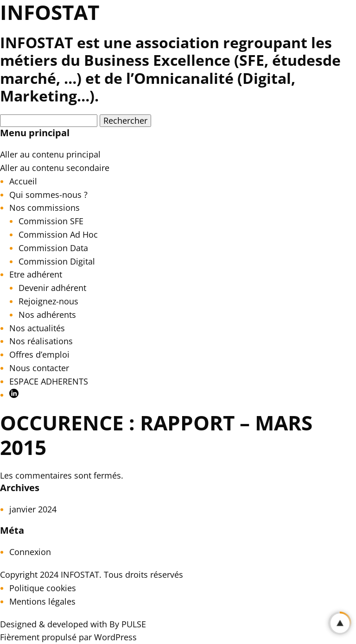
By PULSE (128, 624)
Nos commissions (44, 208)
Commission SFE (51, 221)
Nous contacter (39, 368)
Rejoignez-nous (48, 301)
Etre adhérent (36, 274)
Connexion (30, 552)
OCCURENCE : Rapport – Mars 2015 (156, 435)
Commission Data (53, 248)
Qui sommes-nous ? (48, 195)
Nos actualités (37, 328)
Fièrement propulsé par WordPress (68, 637)
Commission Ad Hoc (58, 234)
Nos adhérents (47, 315)
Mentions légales (42, 601)
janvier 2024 (33, 509)
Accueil (23, 181)
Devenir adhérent (52, 288)
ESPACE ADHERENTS (49, 381)
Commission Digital (57, 261)
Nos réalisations (41, 341)
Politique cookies (43, 588)
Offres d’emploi (39, 354)
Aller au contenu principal (50, 154)
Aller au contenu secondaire (55, 168)
